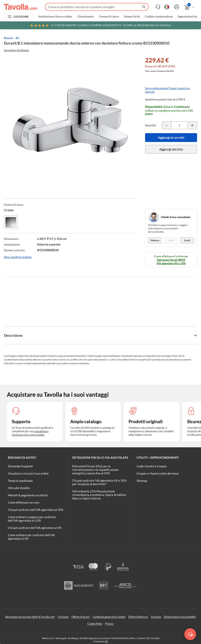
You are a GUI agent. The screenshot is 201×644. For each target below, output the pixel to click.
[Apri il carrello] (189, 7)
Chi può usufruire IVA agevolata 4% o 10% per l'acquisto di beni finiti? (99, 482)
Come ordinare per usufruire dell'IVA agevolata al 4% (31, 537)
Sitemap (142, 481)
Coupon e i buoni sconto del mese (158, 473)
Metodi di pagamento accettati (28, 495)
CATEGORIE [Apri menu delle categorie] (21, 17)
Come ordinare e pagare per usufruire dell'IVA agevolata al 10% (32, 519)
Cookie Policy (95, 624)
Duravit (8, 38)
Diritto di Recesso (138, 617)
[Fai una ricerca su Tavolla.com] (97, 7)
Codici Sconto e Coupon (152, 466)
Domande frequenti (20, 466)
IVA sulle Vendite (19, 488)
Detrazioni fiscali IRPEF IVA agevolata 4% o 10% (171, 262)
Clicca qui (173, 26)
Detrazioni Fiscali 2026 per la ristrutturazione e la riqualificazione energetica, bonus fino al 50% (95, 470)
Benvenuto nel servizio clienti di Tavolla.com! (30, 617)
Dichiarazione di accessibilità (180, 617)
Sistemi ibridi (132, 16)
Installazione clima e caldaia (55, 16)
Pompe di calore (109, 16)
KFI (106, 641)
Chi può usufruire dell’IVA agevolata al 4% (35, 528)
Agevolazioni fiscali (189, 16)
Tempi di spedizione (20, 481)
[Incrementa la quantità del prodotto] (192, 125)
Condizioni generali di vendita (109, 617)
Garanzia (156, 617)
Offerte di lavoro (81, 617)
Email (187, 240)
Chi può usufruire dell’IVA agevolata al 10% (36, 510)
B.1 (18, 38)
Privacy (109, 624)
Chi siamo (63, 617)
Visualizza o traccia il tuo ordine (28, 473)
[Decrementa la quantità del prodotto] (167, 125)
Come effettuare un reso (24, 502)
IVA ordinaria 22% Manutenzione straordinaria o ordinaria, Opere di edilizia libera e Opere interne (99, 495)
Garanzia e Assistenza (16, 50)
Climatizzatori (86, 16)
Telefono (155, 240)
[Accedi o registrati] (176, 7)
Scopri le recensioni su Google (100, 25)
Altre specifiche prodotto (18, 257)
